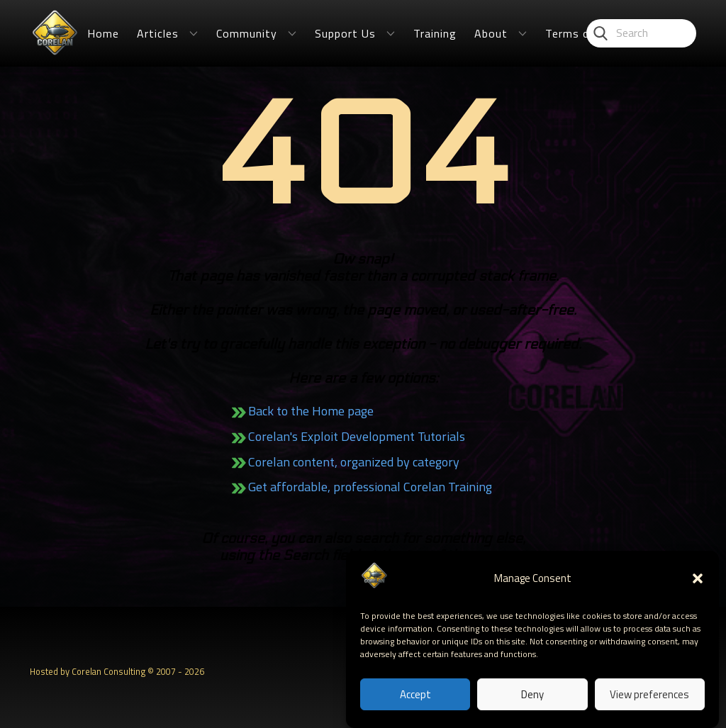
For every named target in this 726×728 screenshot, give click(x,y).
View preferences (649, 696)
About (491, 33)
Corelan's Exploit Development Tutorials (357, 436)
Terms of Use (582, 33)
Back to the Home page (311, 411)
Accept (415, 696)
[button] (698, 580)
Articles (158, 33)
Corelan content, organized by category (354, 462)
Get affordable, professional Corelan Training (370, 487)
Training (435, 33)
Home (103, 33)
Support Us (345, 33)
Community (247, 33)
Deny (532, 696)
